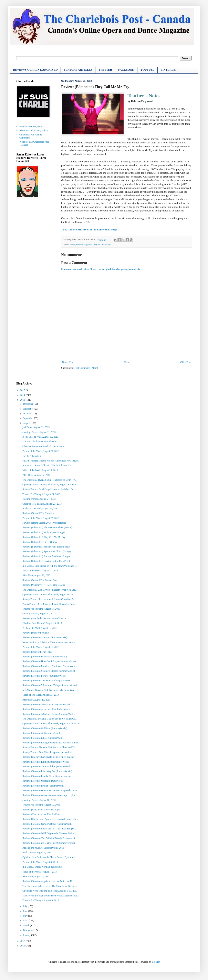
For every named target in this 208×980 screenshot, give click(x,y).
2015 (23, 390)
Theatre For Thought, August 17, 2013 (41, 609)
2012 (23, 941)
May (26, 916)
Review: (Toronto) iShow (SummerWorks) (43, 738)
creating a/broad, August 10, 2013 (39, 800)
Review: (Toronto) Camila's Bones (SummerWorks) (48, 824)
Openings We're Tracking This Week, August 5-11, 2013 (50, 891)
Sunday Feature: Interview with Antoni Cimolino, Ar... (49, 599)
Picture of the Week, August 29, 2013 (41, 451)
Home (127, 362)
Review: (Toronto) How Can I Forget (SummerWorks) (49, 661)
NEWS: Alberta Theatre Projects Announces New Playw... (51, 461)
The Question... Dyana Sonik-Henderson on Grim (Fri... (50, 480)
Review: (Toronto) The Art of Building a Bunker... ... (48, 681)
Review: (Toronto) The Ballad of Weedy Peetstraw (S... (50, 838)
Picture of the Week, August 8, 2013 (40, 862)
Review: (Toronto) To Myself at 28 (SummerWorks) (48, 704)
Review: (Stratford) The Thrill (37, 652)
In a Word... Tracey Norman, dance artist (42, 867)
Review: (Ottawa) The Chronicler (39, 513)
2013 (23, 400)
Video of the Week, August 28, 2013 (40, 470)
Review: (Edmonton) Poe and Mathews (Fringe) (46, 556)
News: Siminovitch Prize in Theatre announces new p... (50, 642)
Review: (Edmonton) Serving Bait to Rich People (47, 561)
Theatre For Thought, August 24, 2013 (41, 494)
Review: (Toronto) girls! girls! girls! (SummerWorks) (49, 843)
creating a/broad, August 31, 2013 (39, 432)
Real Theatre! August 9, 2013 (37, 853)
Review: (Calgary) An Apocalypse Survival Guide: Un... (50, 819)
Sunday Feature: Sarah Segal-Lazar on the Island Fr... (49, 489)
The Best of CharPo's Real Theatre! (40, 441)
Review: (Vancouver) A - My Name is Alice (44, 585)
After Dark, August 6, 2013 (36, 876)
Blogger (156, 962)
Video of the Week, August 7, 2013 (40, 872)
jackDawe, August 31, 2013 (36, 427)
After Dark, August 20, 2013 (36, 575)
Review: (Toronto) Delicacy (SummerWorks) (45, 657)
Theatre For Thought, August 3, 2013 (41, 900)
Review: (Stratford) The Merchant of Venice (44, 618)
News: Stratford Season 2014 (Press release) (44, 523)
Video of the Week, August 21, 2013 (40, 571)
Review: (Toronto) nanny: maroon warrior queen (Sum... (50, 795)
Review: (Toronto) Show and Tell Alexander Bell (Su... (49, 829)
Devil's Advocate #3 (32, 456)
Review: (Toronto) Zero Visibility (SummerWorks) (47, 767)
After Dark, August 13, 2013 (36, 700)
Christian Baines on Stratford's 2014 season (44, 446)
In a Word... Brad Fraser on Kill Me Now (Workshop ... (50, 566)
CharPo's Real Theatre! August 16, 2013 (42, 623)
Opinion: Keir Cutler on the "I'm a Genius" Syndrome (49, 857)
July (25, 906)
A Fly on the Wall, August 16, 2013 (40, 628)
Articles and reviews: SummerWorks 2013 (43, 848)
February (28, 930)
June (26, 911)
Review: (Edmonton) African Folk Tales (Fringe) (46, 547)
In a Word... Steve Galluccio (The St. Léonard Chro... (49, 465)
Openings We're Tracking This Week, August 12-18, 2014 (51, 723)
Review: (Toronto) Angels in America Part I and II (47, 881)
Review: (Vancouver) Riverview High (41, 810)
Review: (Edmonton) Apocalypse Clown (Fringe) (47, 551)
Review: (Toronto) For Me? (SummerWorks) (44, 676)
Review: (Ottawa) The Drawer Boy (40, 580)
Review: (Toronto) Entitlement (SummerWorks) (46, 762)
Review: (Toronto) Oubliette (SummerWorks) (45, 728)
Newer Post (68, 362)
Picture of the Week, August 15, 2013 (41, 647)
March (27, 925)
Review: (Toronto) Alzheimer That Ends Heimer (46, 709)
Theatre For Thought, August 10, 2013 (41, 805)
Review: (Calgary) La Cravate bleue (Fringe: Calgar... (49, 757)
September (29, 418)
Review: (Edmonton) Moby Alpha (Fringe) (44, 532)
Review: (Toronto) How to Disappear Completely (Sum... (51, 790)
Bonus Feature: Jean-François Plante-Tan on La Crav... (49, 604)
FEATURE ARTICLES (78, 70)
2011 (23, 946)
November (29, 409)
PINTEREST (169, 70)
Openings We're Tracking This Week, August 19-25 (48, 594)
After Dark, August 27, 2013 (36, 475)
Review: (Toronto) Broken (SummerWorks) (44, 786)
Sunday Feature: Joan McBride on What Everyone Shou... (51, 896)
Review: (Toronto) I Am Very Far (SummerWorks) (47, 771)
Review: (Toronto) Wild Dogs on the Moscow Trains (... (50, 833)
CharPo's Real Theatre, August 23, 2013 (42, 504)
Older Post (185, 362)
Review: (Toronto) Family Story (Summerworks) (46, 776)
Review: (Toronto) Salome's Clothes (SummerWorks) (49, 671)
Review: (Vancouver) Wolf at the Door (41, 814)
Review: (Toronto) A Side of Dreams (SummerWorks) (49, 714)
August (27, 423)
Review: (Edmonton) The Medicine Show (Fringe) (47, 527)
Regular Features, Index (31, 126)
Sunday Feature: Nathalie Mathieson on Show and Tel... (50, 747)
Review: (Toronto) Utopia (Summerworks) (43, 781)
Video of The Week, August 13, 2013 (41, 695)
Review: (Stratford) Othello (36, 633)
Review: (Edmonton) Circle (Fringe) (40, 542)
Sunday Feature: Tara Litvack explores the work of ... (49, 752)
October (27, 413)
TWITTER (105, 70)
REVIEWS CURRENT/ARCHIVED (35, 70)
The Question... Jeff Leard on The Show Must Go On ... (50, 886)
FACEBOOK (126, 70)
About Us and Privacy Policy (34, 131)
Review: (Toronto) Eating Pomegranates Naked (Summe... (51, 743)
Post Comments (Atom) (86, 368)
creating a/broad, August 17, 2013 (39, 613)
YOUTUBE (148, 70)
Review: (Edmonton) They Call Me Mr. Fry (44, 537)
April (26, 921)
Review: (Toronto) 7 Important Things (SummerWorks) (50, 685)
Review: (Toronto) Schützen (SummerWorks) (45, 637)
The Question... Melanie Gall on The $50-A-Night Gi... (49, 719)
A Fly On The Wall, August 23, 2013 (40, 508)
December (28, 404)
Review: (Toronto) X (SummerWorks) (41, 733)
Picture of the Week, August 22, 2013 (41, 518)
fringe (72, 245)
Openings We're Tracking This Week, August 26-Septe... (50, 485)
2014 (23, 395)
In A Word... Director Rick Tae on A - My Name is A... (49, 690)
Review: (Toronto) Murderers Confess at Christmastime (50, 666)
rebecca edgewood (84, 245)
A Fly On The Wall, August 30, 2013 (40, 437)
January (27, 935)
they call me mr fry (102, 245)
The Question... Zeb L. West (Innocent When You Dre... (50, 590)
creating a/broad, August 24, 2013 (39, 499)
